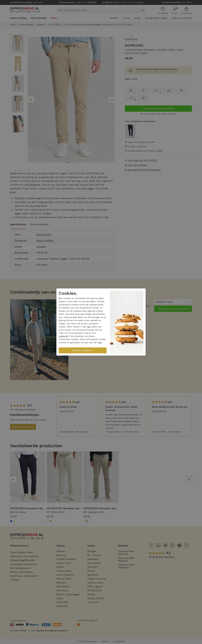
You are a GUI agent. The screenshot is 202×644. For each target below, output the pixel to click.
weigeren (63, 336)
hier (89, 327)
